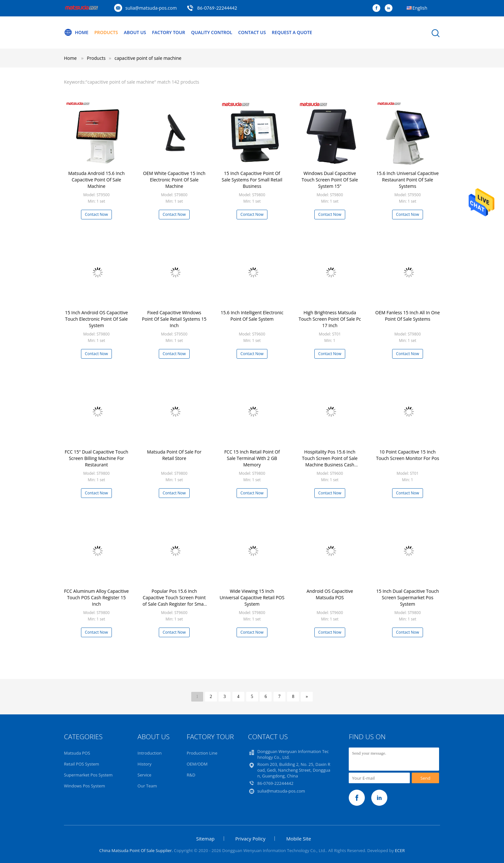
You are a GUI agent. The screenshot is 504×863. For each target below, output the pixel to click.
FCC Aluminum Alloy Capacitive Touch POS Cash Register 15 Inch (96, 597)
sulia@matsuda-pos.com (151, 8)
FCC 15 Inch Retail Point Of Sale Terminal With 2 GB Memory (252, 458)
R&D (191, 775)
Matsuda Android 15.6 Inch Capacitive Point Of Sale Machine (96, 180)
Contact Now (96, 214)
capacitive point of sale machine (148, 58)
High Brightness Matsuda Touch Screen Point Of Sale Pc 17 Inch (330, 319)
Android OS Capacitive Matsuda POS (330, 594)
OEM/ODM (197, 764)
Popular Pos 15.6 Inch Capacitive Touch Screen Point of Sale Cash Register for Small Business (174, 601)
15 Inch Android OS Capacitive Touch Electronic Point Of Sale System (96, 319)
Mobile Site (298, 839)
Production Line (202, 753)
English (420, 8)
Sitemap (205, 839)
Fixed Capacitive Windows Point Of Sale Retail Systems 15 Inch (174, 319)
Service (144, 775)
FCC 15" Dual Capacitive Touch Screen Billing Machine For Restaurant (96, 458)
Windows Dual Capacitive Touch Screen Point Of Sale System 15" (330, 180)
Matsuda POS (77, 753)
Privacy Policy (250, 839)
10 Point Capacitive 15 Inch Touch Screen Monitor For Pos (408, 455)
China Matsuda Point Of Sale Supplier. (137, 850)
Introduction (150, 753)
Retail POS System (81, 764)
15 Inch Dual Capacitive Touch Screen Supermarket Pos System (408, 597)
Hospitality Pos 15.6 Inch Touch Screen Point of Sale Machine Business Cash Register (330, 461)
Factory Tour (169, 32)
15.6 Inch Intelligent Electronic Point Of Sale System (252, 316)
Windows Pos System (85, 786)
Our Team (147, 786)
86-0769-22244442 (217, 8)
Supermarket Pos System (88, 775)
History (144, 764)
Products (106, 32)
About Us (135, 32)
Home (76, 32)
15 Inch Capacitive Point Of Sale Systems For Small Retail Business (252, 180)
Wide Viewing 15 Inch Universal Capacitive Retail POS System (252, 597)
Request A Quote (293, 32)
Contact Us (253, 32)
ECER (400, 850)
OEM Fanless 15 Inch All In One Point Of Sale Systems (408, 316)
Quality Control (213, 32)
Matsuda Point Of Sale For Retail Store (174, 455)
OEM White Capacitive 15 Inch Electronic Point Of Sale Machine (174, 180)
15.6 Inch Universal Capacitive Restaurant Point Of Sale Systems (408, 180)
